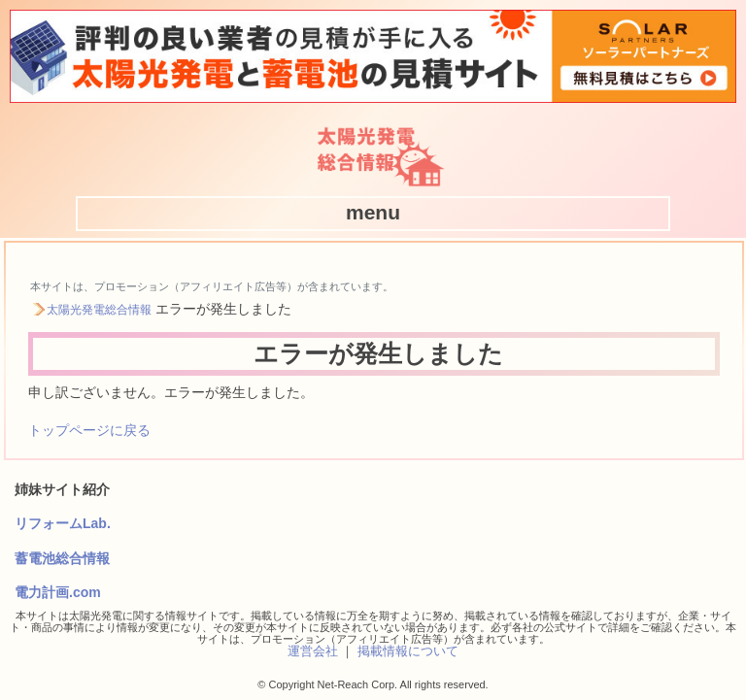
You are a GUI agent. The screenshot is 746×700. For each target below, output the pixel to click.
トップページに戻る (89, 430)
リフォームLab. (63, 523)
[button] (373, 213)
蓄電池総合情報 (62, 558)
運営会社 (313, 651)
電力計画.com (58, 592)
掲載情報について (408, 651)
